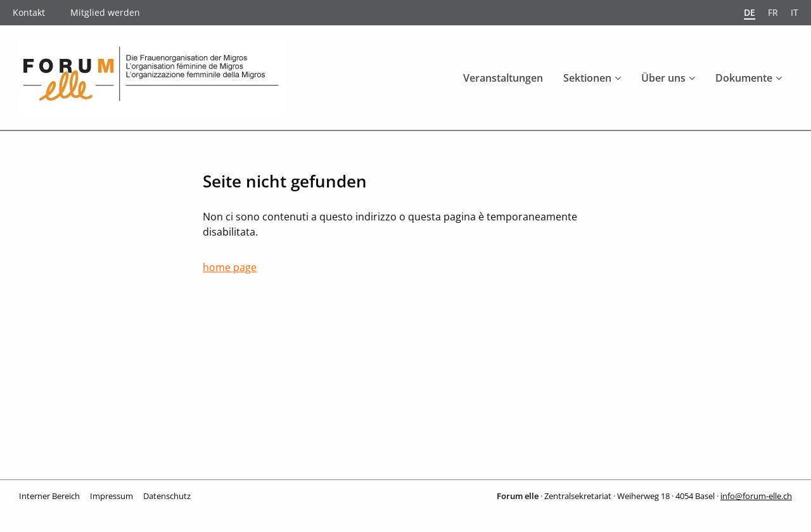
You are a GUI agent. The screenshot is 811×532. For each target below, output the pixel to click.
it (795, 12)
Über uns (663, 78)
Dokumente (744, 78)
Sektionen (587, 78)
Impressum (112, 496)
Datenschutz (167, 496)
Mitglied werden (105, 12)
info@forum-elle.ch (756, 496)
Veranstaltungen (503, 78)
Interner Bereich (49, 496)
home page (230, 267)
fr (773, 12)
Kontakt (29, 12)
